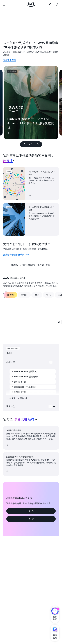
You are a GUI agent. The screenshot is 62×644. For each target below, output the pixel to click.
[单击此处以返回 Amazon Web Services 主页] (31, 5)
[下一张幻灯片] (39, 144)
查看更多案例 (10, 60)
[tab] (10, 295)
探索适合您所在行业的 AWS (16, 255)
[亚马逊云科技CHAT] (55, 611)
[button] (31, 511)
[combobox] (9, 161)
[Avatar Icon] (57, 5)
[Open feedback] (59, 322)
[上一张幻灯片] (23, 144)
